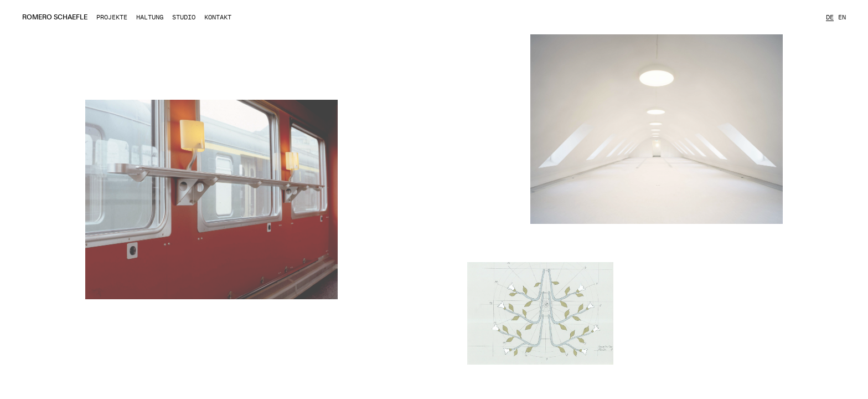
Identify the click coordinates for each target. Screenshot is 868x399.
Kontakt (218, 17)
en (842, 17)
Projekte (112, 17)
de (830, 17)
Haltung (150, 17)
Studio (184, 17)
